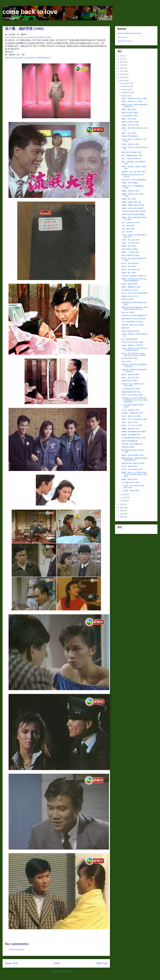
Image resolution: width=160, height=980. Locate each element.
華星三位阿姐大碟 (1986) (130, 255)
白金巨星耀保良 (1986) (130, 116)
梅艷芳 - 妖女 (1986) (129, 119)
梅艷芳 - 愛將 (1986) (129, 109)
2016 (122, 74)
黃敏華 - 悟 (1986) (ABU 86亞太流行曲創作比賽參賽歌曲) (134, 280)
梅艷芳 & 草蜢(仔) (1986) (130, 122)
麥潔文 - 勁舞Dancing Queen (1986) (134, 98)
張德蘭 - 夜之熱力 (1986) (130, 125)
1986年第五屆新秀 (128, 447)
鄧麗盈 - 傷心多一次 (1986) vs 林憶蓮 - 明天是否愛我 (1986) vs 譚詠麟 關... (134, 474)
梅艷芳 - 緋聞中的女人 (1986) (132, 101)
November (126, 86)
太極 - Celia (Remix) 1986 (131, 223)
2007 (122, 514)
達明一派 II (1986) (128, 312)
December (126, 83)
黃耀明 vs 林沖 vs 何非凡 (130, 296)
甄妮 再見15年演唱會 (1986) (131, 152)
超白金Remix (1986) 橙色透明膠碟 (134, 180)
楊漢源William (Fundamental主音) (133, 319)
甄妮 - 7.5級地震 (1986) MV (131, 158)
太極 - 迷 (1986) (127, 232)
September (126, 93)
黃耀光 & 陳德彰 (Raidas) (130, 331)
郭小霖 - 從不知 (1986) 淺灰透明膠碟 (134, 293)
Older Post (102, 963)
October (125, 90)
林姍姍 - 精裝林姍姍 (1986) (131, 435)
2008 (122, 511)
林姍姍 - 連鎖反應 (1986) (130, 429)
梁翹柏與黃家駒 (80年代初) (131, 392)
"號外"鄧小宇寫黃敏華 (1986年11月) (134, 276)
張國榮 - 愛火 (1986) (129, 199)
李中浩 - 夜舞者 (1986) (130, 466)
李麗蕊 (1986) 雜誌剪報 (130, 136)
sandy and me (123, 37)
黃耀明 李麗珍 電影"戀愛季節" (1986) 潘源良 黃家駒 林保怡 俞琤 (134, 308)
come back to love (30, 12)
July (123, 495)
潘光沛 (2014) (126, 361)
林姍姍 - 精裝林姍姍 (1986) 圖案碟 (134, 432)
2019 (122, 65)
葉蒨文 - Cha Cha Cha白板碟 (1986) (134, 419)
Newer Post (11, 963)
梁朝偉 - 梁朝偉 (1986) (130, 284)
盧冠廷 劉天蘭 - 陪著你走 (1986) (133, 463)
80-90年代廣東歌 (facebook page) (130, 33)
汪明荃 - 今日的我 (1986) (130, 243)
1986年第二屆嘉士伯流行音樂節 (133, 325)
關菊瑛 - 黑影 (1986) (129, 246)
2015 (122, 77)
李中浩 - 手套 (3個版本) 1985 (132, 469)
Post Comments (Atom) (62, 972)
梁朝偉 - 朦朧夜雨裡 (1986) (131, 287)
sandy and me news (125, 41)
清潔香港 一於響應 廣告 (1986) (132, 413)
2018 (122, 68)
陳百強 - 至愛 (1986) (129, 266)
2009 (122, 508)
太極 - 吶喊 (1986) (128, 226)
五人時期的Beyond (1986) (131, 389)
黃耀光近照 (125, 328)
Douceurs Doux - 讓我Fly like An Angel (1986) (133, 385)
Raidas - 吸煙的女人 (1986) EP (132, 345)
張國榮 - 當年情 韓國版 (130, 183)
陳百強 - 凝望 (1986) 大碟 (130, 270)
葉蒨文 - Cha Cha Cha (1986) (132, 425)
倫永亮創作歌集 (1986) (130, 358)
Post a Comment (17, 949)
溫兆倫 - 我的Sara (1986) (130, 144)
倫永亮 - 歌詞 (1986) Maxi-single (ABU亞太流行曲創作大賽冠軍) (134, 354)
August (125, 96)
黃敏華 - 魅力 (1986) (129, 273)
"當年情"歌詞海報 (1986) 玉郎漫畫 (134, 211)
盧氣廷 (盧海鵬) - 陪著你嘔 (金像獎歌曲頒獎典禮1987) (134, 459)
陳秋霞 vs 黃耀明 (128, 299)
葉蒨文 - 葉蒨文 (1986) (130, 422)
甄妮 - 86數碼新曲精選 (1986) (132, 155)
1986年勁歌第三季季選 (130, 249)
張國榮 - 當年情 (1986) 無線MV (132, 208)
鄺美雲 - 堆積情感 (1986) (130, 374)
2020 (122, 62)
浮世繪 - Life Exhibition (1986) (132, 395)
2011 (122, 505)
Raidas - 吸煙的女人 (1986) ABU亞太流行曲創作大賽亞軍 (135, 349)
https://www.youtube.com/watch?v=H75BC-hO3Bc (28, 37)
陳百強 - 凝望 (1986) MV (130, 263)
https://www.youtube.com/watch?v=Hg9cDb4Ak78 (28, 58)
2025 (122, 59)
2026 (122, 56)
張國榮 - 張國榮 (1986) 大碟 (131, 202)
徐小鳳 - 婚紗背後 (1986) (130, 410)
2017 (122, 71)
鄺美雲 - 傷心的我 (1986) (130, 378)
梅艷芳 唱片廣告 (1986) (130, 113)
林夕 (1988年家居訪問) (130, 339)
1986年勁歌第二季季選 (130, 381)
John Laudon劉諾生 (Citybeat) (132, 322)
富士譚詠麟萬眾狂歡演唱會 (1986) (134, 438)
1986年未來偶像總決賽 (130, 441)
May (124, 501)
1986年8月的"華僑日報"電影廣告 (133, 214)
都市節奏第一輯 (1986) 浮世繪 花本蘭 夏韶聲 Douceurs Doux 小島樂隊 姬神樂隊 (134, 400)
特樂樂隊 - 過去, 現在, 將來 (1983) (134, 172)
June (124, 498)
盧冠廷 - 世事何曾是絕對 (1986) (133, 455)
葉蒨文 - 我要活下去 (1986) (131, 416)
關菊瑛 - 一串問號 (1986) (130, 252)
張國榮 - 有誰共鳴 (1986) (130, 191)
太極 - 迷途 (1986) (128, 229)
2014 (122, 81)
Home (57, 963)
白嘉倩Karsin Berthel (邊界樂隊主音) (134, 315)
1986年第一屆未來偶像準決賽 (132, 444)
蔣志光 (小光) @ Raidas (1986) (132, 342)
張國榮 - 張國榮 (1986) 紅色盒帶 (133, 205)
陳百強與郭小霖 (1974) (130, 290)
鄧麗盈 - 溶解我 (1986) (130, 479)
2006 (122, 517)
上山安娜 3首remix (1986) (131, 482)
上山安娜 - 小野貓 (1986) (130, 491)
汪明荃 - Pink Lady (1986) (131, 240)
